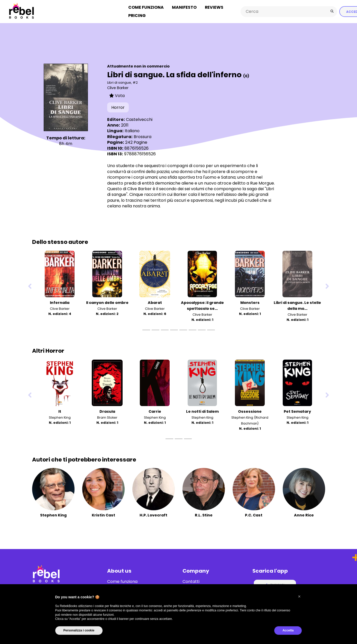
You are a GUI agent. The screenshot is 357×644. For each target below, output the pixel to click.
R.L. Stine (204, 515)
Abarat (155, 303)
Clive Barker (118, 88)
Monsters (250, 303)
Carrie (155, 411)
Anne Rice (304, 515)
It (60, 411)
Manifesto (184, 7)
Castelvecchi (139, 119)
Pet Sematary (297, 411)
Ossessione (250, 411)
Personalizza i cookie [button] (79, 630)
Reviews (214, 7)
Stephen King (60, 417)
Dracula (107, 411)
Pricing (137, 16)
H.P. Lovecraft (153, 515)
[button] (299, 597)
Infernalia (60, 303)
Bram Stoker (107, 417)
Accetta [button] (288, 630)
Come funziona (146, 7)
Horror (118, 107)
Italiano (132, 131)
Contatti (191, 582)
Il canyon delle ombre (107, 303)
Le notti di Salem (202, 411)
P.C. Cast (254, 515)
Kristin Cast (103, 515)
